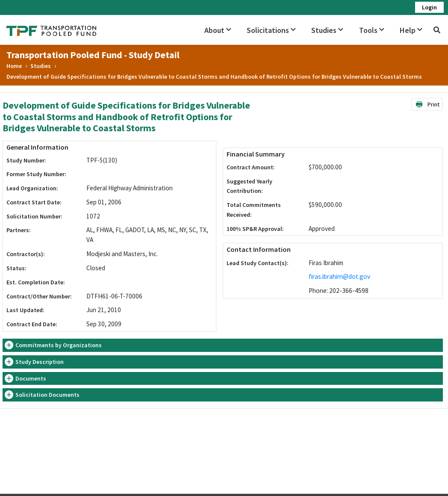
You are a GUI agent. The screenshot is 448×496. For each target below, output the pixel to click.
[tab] (223, 345)
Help (411, 30)
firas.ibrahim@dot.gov (339, 276)
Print (427, 104)
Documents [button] (31, 378)
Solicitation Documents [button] (47, 395)
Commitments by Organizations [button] (59, 345)
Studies (327, 30)
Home (14, 66)
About (218, 30)
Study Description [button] (40, 362)
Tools (372, 30)
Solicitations (271, 30)
